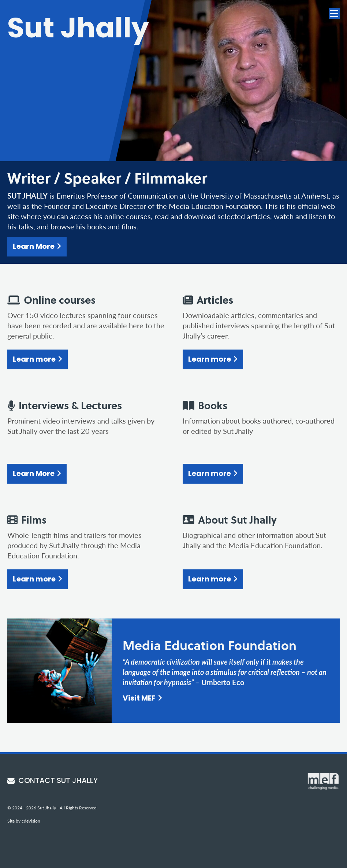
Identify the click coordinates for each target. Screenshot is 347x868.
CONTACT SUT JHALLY (53, 781)
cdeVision (31, 821)
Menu (334, 14)
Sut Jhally (78, 30)
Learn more (34, 360)
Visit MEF (139, 699)
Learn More (34, 247)
